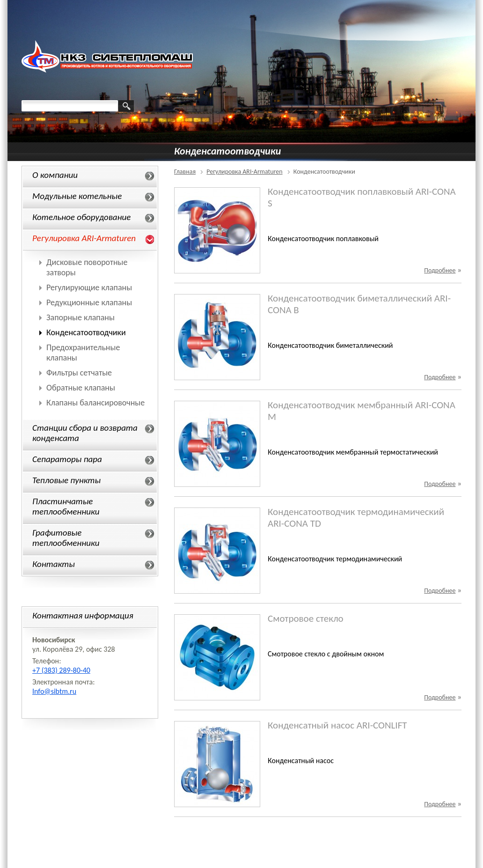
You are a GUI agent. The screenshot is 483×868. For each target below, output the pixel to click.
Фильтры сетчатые (79, 373)
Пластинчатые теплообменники (66, 506)
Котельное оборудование (81, 217)
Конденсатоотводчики (86, 332)
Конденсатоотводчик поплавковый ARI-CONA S (362, 198)
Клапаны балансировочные (95, 403)
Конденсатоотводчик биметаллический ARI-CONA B (359, 304)
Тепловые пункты (66, 480)
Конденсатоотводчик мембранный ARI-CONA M (362, 411)
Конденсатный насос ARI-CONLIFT (337, 725)
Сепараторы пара (67, 459)
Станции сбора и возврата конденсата (85, 433)
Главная (185, 172)
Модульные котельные (77, 196)
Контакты (54, 564)
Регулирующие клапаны (89, 287)
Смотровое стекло (306, 618)
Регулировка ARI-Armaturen (84, 238)
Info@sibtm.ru (54, 691)
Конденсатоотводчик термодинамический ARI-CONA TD (356, 518)
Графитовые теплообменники (66, 538)
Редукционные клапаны (89, 302)
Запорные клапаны (80, 317)
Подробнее (440, 270)
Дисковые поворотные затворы (87, 267)
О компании (55, 175)
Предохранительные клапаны (83, 353)
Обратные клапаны (81, 388)
